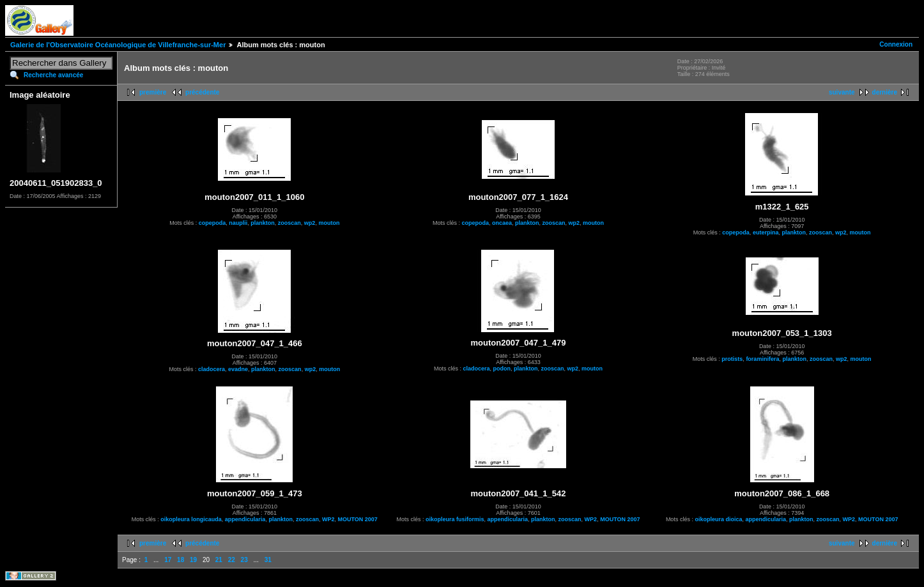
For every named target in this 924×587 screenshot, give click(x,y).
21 (219, 560)
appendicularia (245, 519)
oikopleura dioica (718, 519)
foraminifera (762, 359)
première (153, 92)
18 (181, 560)
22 (232, 560)
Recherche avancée (53, 75)
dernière (885, 92)
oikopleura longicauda (191, 519)
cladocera (212, 369)
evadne (238, 369)
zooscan (289, 223)
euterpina (766, 233)
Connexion (896, 44)
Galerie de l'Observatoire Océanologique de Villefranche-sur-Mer (118, 45)
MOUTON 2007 (357, 519)
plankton (263, 223)
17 (168, 560)
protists (732, 359)
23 (244, 560)
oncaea (502, 223)
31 (268, 560)
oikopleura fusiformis (455, 519)
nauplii (238, 223)
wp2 (310, 223)
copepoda (212, 223)
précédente (202, 92)
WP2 (328, 519)
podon (502, 369)
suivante (842, 92)
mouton (329, 223)
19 (193, 560)
